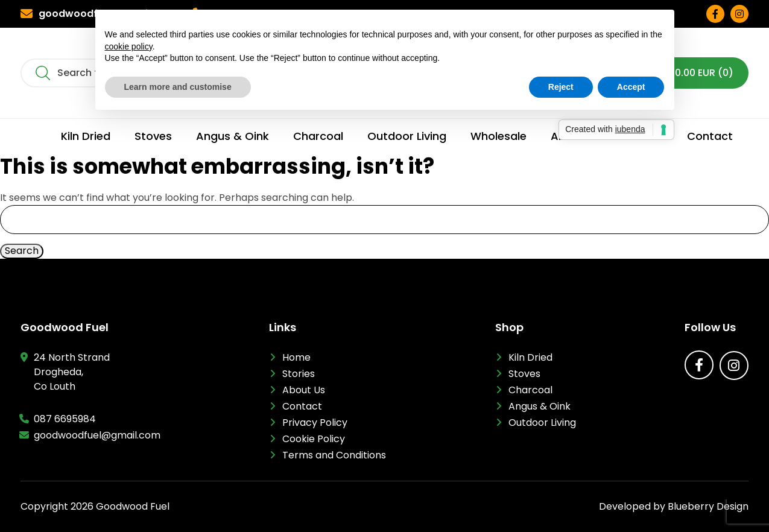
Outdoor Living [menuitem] (407, 136)
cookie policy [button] (129, 46)
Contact (302, 406)
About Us (304, 390)
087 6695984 (65, 419)
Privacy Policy (315, 423)
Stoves (524, 374)
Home (296, 357)
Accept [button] (631, 87)
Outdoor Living (542, 423)
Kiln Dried (530, 357)
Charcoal (530, 390)
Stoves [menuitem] (153, 136)
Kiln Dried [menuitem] (86, 136)
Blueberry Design (708, 506)
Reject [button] (561, 87)
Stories (299, 374)
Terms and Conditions (334, 455)
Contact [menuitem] (710, 136)
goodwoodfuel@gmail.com (97, 435)
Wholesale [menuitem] (498, 136)
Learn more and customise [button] (178, 87)
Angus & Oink (540, 406)
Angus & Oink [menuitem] (233, 136)
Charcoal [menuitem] (318, 136)
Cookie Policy (314, 439)
